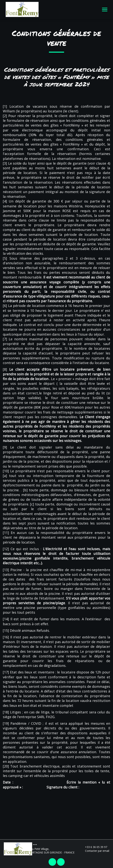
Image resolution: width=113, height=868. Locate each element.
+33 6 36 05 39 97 (94, 847)
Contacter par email (95, 851)
